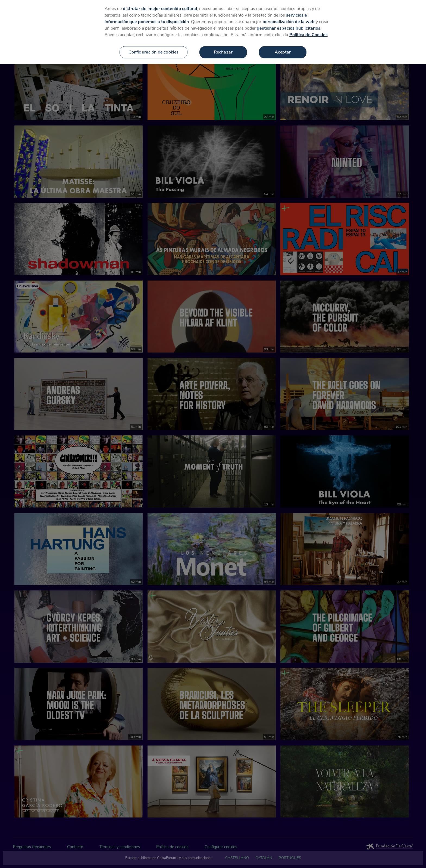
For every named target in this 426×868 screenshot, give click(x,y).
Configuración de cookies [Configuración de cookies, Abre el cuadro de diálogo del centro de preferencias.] (154, 51)
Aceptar (283, 51)
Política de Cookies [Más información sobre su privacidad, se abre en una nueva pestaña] (308, 34)
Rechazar (223, 51)
